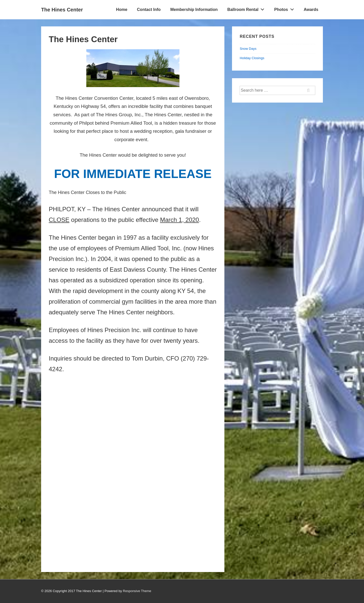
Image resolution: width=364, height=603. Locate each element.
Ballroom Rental (247, 8)
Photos (285, 8)
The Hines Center (62, 10)
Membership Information (194, 10)
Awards (311, 10)
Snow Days (248, 49)
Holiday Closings (252, 58)
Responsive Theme (137, 591)
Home (122, 10)
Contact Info (149, 10)
